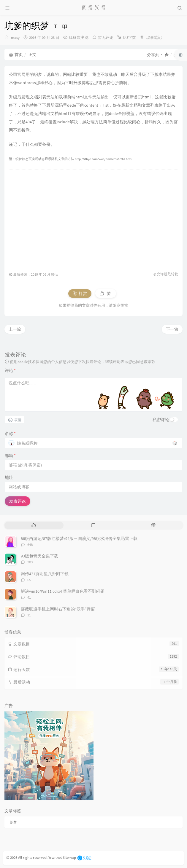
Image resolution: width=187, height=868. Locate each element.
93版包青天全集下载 (39, 556)
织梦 (13, 822)
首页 (16, 55)
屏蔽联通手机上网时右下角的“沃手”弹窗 (58, 609)
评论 (10, 370)
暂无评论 (106, 37)
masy (15, 37)
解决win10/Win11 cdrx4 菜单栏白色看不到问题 (63, 591)
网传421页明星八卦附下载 (45, 574)
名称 (10, 434)
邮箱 (10, 455)
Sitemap (69, 857)
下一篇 (172, 329)
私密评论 (161, 420)
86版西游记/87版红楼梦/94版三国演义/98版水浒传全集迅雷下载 (79, 538)
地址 (9, 477)
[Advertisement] (93, 218)
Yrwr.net (55, 857)
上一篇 (15, 329)
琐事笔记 (154, 37)
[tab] (34, 525)
